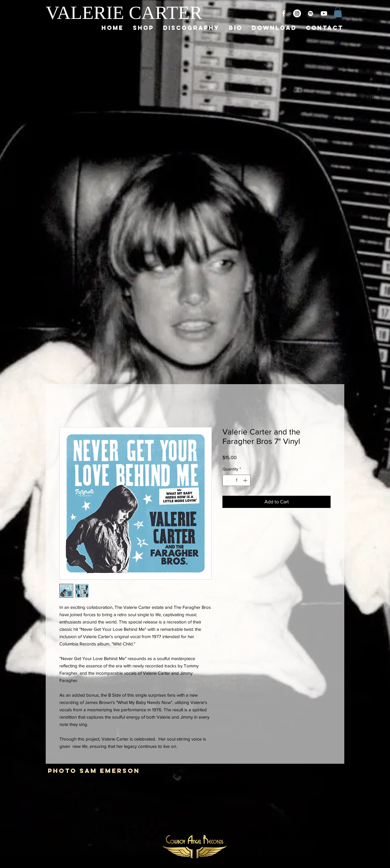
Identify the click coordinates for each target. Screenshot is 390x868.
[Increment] (246, 480)
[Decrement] (227, 480)
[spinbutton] (236, 480)
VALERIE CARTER (124, 13)
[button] (338, 12)
